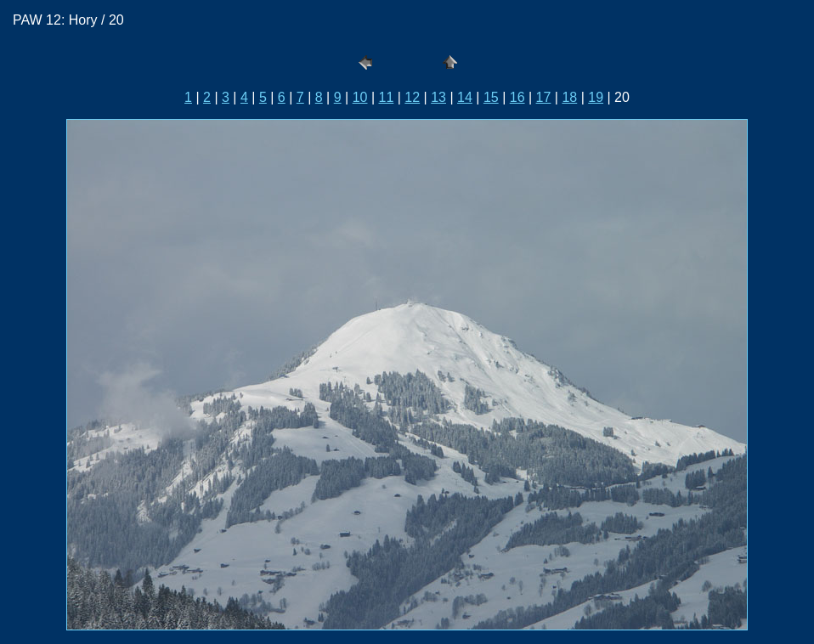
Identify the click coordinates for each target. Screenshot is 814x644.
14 (465, 97)
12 (412, 97)
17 (544, 97)
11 (387, 97)
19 (596, 97)
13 (438, 97)
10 (360, 97)
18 (569, 97)
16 (517, 97)
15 (491, 97)
